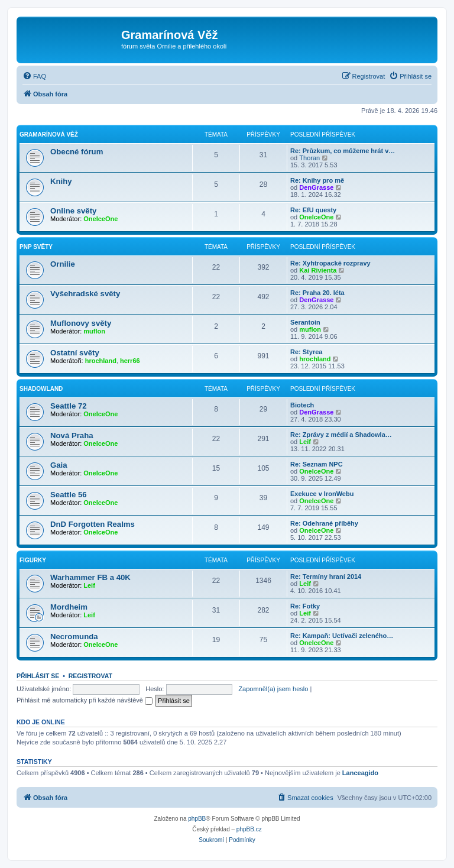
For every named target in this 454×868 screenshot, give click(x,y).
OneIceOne (100, 219)
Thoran (309, 158)
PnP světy (36, 247)
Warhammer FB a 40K (90, 577)
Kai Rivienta (318, 270)
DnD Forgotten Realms (93, 524)
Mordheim (69, 607)
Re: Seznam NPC (317, 464)
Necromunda (74, 637)
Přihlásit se (38, 676)
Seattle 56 (69, 495)
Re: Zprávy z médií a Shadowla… (341, 435)
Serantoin (305, 322)
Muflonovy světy (81, 323)
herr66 (130, 361)
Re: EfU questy (313, 210)
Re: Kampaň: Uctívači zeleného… (342, 636)
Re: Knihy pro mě (317, 180)
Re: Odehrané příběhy (324, 523)
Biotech (302, 405)
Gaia (59, 465)
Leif (305, 442)
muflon (94, 331)
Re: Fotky (305, 606)
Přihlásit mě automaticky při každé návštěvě (85, 700)
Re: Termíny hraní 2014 (326, 576)
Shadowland (41, 389)
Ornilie (63, 264)
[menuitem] (34, 76)
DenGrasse (316, 187)
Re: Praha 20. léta (317, 293)
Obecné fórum (77, 152)
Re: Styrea (306, 352)
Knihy (61, 181)
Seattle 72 (69, 406)
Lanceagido (360, 773)
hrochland (101, 361)
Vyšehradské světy (85, 294)
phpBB (197, 819)
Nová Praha (72, 435)
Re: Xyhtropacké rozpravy (330, 263)
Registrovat (90, 676)
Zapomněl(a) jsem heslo (273, 689)
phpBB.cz (249, 829)
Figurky (33, 560)
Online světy (73, 211)
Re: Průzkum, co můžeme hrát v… (343, 151)
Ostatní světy (75, 353)
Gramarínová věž (49, 135)
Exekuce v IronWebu (322, 494)
